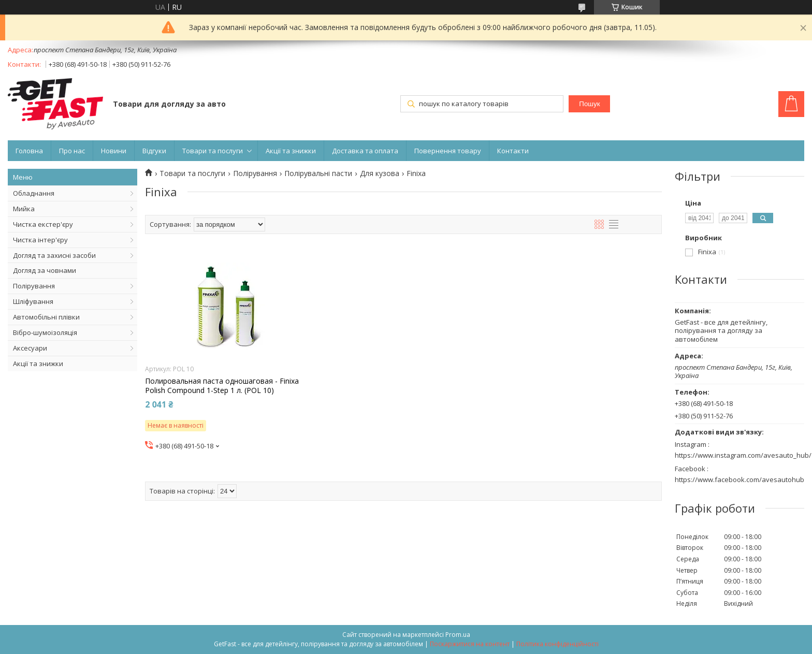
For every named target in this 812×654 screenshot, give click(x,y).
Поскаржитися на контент (470, 644)
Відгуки (154, 151)
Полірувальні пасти (318, 173)
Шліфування (33, 301)
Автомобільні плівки (46, 317)
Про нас (72, 151)
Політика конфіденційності (557, 644)
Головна (29, 151)
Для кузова (380, 173)
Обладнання (34, 193)
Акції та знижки (291, 151)
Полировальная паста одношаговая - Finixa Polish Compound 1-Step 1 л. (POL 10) (222, 386)
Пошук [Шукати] (589, 104)
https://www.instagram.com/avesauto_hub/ (743, 455)
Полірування (34, 286)
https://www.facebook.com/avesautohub (740, 479)
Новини (114, 151)
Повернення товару (448, 151)
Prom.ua (458, 635)
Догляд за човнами (45, 270)
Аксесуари (30, 348)
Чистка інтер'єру (40, 240)
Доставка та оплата (365, 151)
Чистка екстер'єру (43, 224)
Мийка (24, 209)
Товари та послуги (213, 151)
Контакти (513, 151)
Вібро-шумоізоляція (45, 332)
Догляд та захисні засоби (54, 255)
